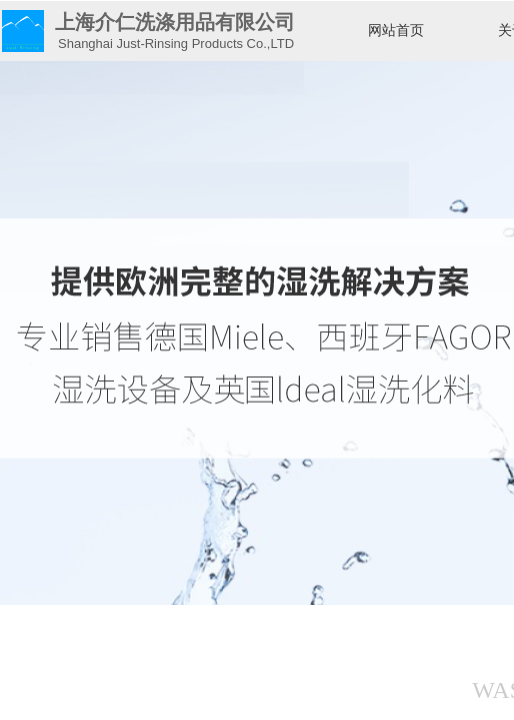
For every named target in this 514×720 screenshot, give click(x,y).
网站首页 (396, 30)
